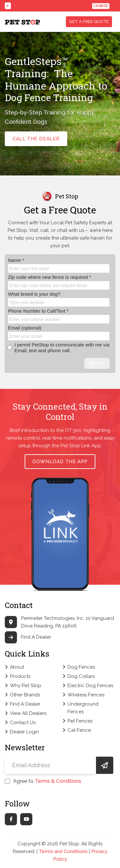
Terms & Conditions (58, 781)
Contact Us (23, 723)
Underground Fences (83, 708)
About (17, 667)
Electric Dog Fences (90, 686)
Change (101, 6)
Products (20, 676)
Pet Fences (80, 721)
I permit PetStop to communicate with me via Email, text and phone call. (59, 348)
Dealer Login (24, 732)
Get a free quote (89, 22)
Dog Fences (81, 667)
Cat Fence (79, 730)
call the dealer (36, 139)
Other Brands (25, 695)
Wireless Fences (86, 695)
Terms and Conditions (63, 851)
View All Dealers (28, 713)
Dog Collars (81, 676)
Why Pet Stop (26, 686)
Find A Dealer (28, 637)
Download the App (60, 462)
